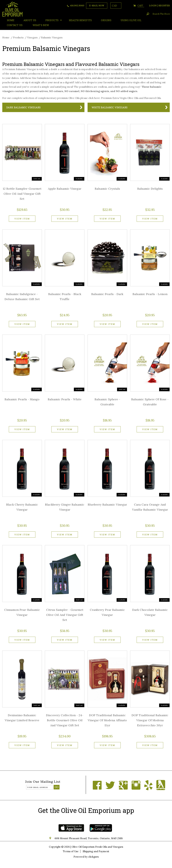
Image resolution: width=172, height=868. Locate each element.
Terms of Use (71, 851)
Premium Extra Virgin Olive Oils (120, 98)
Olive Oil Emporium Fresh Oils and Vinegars (97, 847)
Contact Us (15, 25)
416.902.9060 (77, 6)
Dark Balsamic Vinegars (23, 107)
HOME (11, 20)
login (153, 6)
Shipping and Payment (96, 851)
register (164, 6)
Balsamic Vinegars (52, 37)
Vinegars (32, 37)
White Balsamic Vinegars (110, 107)
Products (52, 20)
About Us (30, 20)
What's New (41, 25)
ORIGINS (106, 20)
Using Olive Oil (131, 20)
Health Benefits (80, 20)
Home (6, 37)
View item (22, 219)
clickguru (93, 857)
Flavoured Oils (152, 98)
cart (141, 6)
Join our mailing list (43, 782)
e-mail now (97, 6)
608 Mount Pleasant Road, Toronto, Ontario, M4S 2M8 (89, 838)
